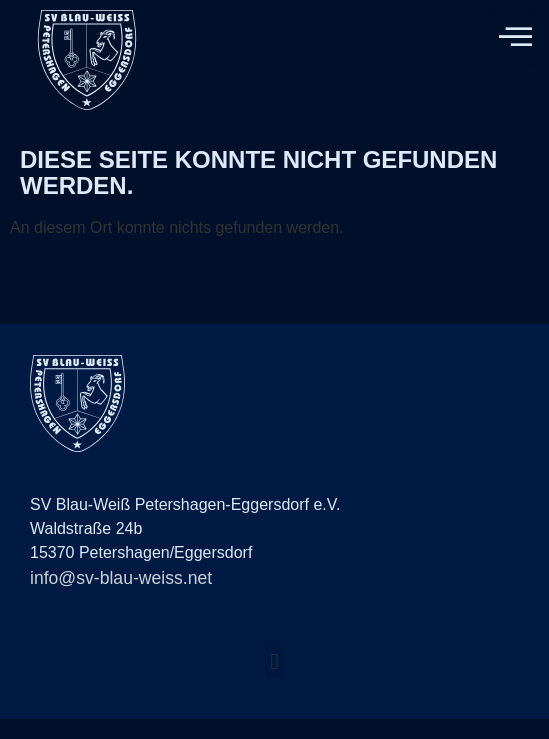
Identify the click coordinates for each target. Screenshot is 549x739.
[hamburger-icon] (512, 38)
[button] (274, 662)
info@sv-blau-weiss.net (121, 578)
